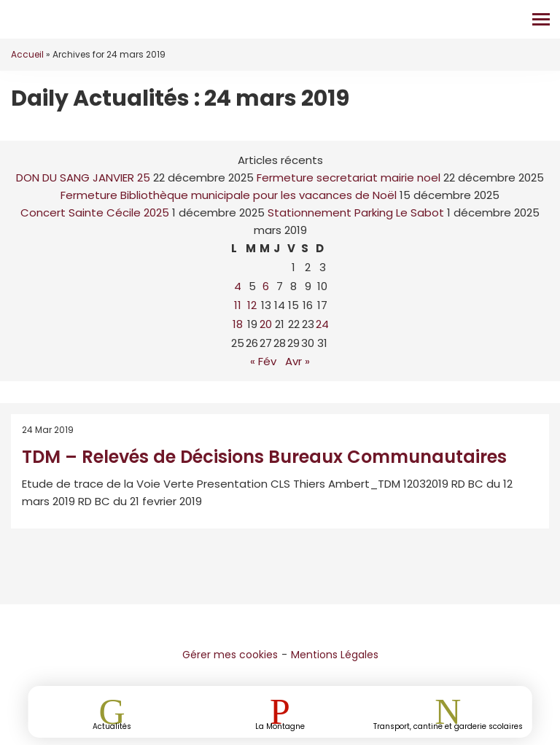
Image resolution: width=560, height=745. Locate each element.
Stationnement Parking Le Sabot (356, 212)
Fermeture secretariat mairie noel (349, 178)
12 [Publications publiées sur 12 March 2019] (252, 305)
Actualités (112, 726)
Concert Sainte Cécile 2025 (95, 212)
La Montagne (280, 726)
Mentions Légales (335, 655)
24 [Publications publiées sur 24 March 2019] (322, 324)
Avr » (297, 361)
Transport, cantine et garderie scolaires (448, 726)
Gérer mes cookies (230, 655)
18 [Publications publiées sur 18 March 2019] (238, 324)
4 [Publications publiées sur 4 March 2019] (238, 286)
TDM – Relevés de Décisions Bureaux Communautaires (264, 457)
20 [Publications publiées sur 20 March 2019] (266, 324)
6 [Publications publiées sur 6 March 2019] (266, 286)
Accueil (27, 54)
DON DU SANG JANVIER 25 (83, 178)
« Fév (263, 361)
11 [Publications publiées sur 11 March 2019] (238, 305)
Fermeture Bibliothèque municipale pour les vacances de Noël (229, 195)
